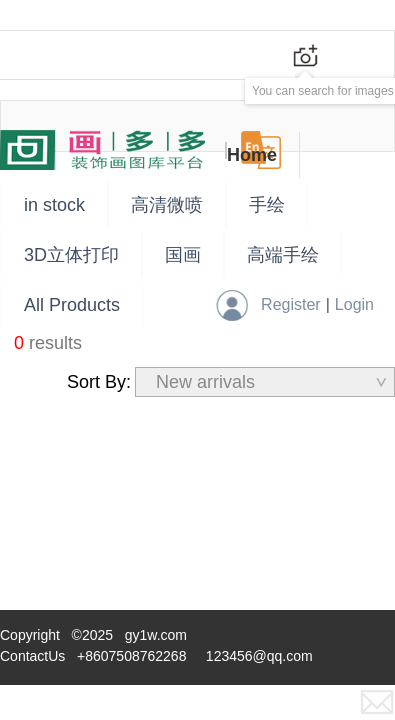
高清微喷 (167, 205)
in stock (54, 205)
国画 (183, 255)
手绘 (267, 205)
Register (291, 304)
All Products (72, 305)
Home (252, 155)
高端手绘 (283, 255)
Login (354, 304)
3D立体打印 (71, 255)
